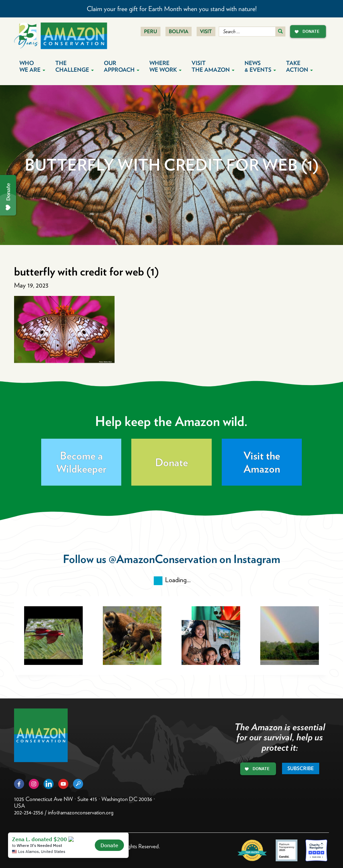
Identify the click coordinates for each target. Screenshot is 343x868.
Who (32, 66)
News (260, 66)
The (75, 66)
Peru (151, 32)
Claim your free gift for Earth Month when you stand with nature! (172, 9)
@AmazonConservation (163, 559)
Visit (206, 32)
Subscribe (301, 768)
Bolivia (179, 32)
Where (165, 66)
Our (122, 66)
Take (299, 66)
